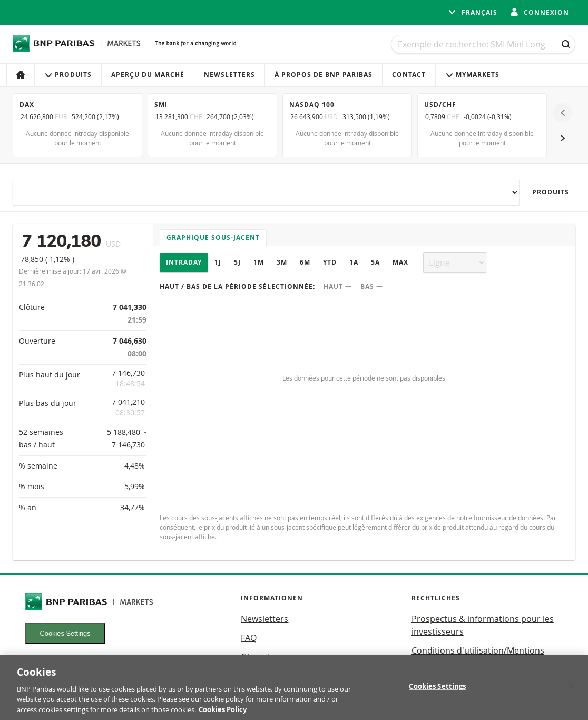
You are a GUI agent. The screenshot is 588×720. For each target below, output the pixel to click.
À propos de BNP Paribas (324, 75)
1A (354, 262)
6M (305, 262)
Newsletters (229, 75)
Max (400, 262)
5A (375, 262)
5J (237, 262)
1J (218, 262)
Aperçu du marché (148, 75)
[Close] (571, 694)
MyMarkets (472, 75)
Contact (409, 75)
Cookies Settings (65, 633)
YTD (330, 262)
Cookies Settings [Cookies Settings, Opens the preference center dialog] (437, 694)
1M (259, 262)
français (473, 12)
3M (282, 262)
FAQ (249, 638)
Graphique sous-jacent (213, 237)
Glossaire (259, 657)
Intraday (184, 262)
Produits (68, 75)
